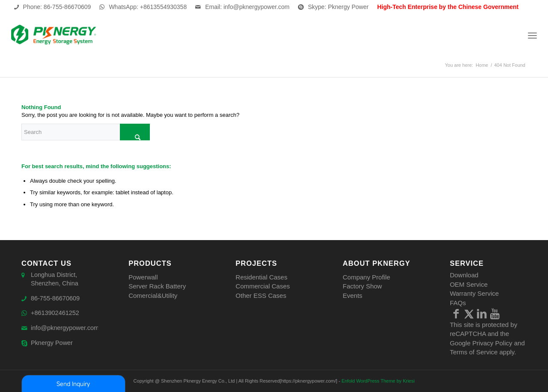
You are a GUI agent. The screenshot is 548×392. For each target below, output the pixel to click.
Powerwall (143, 277)
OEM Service (469, 284)
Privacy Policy (492, 343)
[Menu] (532, 35)
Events (352, 295)
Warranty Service (474, 293)
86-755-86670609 (56, 299)
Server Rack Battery (157, 286)
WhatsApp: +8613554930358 (148, 7)
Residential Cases (261, 277)
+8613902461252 (56, 315)
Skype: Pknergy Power (338, 7)
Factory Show (362, 286)
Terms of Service (474, 352)
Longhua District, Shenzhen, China (55, 279)
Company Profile (366, 277)
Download (464, 275)
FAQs (458, 303)
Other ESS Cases (261, 295)
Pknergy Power (53, 345)
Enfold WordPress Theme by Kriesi (378, 381)
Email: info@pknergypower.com (247, 7)
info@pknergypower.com (66, 330)
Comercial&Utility (153, 295)
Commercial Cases (263, 286)
